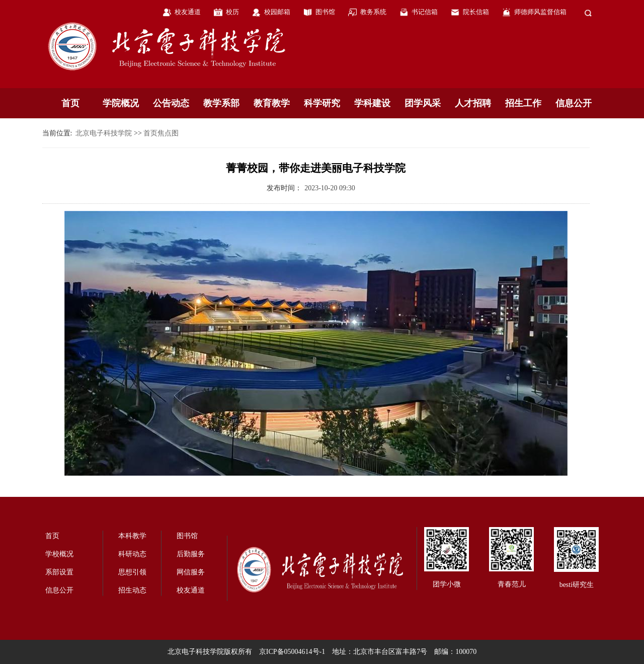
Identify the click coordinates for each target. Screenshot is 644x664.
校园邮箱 (277, 12)
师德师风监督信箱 (540, 12)
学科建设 (372, 103)
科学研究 (322, 103)
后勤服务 (191, 554)
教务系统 (373, 12)
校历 (232, 12)
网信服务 (191, 572)
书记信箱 (425, 12)
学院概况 (121, 103)
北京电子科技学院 (104, 133)
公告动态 (171, 103)
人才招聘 (473, 103)
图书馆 (325, 12)
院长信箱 (476, 12)
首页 (70, 103)
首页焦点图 (161, 133)
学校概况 (59, 554)
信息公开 (574, 103)
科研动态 (132, 554)
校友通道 (188, 12)
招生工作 (523, 103)
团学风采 (423, 103)
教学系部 (221, 103)
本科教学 (132, 536)
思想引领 (132, 572)
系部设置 (59, 572)
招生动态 (132, 590)
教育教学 (272, 103)
